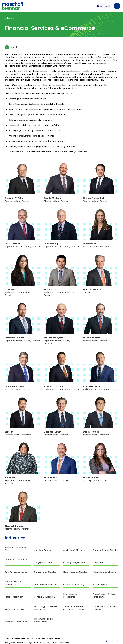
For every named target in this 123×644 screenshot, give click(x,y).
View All (11, 47)
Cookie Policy (45, 643)
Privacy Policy (10, 643)
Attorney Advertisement (61, 643)
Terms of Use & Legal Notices (28, 643)
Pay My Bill (104, 6)
